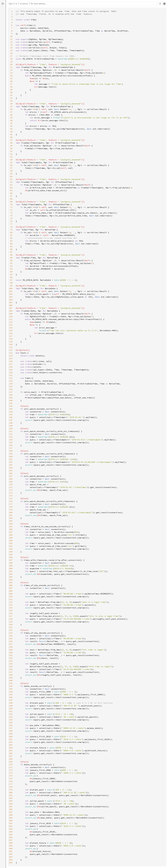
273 (11, 773)
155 (11, 442)
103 (11, 297)
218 (11, 619)
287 (11, 812)
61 (11, 179)
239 (11, 678)
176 (11, 501)
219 (11, 622)
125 (11, 358)
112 (11, 322)
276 (11, 781)
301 (11, 851)
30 (11, 92)
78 (11, 227)
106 (11, 305)
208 (11, 591)
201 (11, 571)
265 (11, 751)
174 (11, 496)
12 (11, 42)
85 (11, 246)
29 (11, 90)
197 (11, 560)
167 (11, 476)
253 (11, 717)
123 (11, 353)
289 (11, 818)
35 (11, 106)
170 (11, 484)
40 (11, 120)
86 (11, 249)
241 (11, 683)
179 (11, 510)
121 (11, 347)
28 (11, 87)
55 (11, 162)
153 (11, 437)
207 (11, 588)
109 (11, 314)
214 (11, 608)
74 (11, 216)
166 (11, 473)
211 (11, 599)
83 (11, 241)
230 (11, 652)
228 (11, 647)
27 (11, 84)
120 (11, 344)
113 (11, 325)
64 (11, 188)
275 (11, 779)
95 (11, 274)
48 (11, 143)
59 (11, 174)
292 (11, 826)
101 (11, 291)
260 (11, 736)
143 (11, 409)
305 (11, 863)
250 (11, 708)
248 (11, 703)
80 (11, 232)
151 (11, 431)
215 (11, 610)
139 (11, 398)
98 (11, 283)
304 (11, 860)
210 (11, 596)
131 (11, 375)
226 (11, 641)
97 (11, 280)
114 (11, 328)
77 (11, 224)
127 (11, 364)
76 (11, 221)
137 (11, 392)
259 (11, 734)
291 (11, 823)
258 (11, 731)
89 (11, 258)
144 (11, 412)
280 (11, 793)
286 (11, 809)
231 (11, 655)
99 (11, 286)
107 (11, 308)
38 (11, 115)
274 (11, 776)
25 (11, 78)
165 (11, 470)
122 (11, 350)
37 (11, 112)
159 (11, 454)
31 (11, 95)
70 (11, 204)
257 (11, 728)
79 (11, 230)
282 (11, 798)
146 (11, 417)
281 (11, 795)
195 (11, 554)
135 (11, 386)
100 (11, 288)
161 (11, 459)
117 (11, 336)
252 (11, 714)
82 (11, 238)
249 (11, 706)
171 (11, 487)
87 (11, 252)
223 (11, 633)
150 (11, 428)
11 (11, 39)
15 (11, 50)
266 (11, 753)
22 (11, 70)
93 (11, 269)
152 (11, 434)
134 (11, 384)
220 (11, 624)
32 (11, 98)
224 (11, 636)
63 (11, 185)
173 (11, 493)
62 (11, 182)
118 (11, 339)
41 (11, 123)
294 (11, 832)
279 (11, 790)
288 (11, 815)
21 (11, 67)
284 (11, 804)
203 (11, 577)
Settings (164, 4)
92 (11, 266)
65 (11, 190)
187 (11, 532)
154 (11, 440)
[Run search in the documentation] (83, 4)
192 (11, 546)
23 (11, 73)
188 (11, 535)
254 (11, 720)
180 (11, 512)
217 (11, 616)
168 (11, 479)
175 (11, 498)
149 (11, 426)
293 (11, 829)
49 (11, 146)
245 (11, 694)
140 (11, 400)
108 (11, 311)
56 (11, 165)
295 (11, 835)
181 (11, 515)
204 (11, 580)
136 (11, 389)
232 (11, 658)
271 (11, 767)
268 (11, 759)
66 (11, 193)
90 (11, 260)
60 (11, 176)
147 (11, 420)
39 (11, 118)
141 (11, 403)
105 (11, 302)
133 (11, 381)
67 (11, 196)
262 (11, 742)
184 (11, 524)
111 (11, 319)
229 (11, 650)
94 (11, 272)
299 (11, 846)
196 (11, 557)
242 (11, 686)
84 (11, 244)
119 (11, 342)
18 (11, 59)
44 (11, 132)
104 (11, 300)
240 (11, 680)
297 (11, 840)
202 (11, 574)
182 (11, 518)
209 (11, 594)
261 (11, 739)
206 (11, 585)
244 (11, 692)
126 (11, 361)
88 (11, 255)
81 (11, 235)
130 (11, 372)
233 (11, 661)
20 (11, 64)
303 (11, 857)
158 (11, 451)
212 (11, 602)
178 (11, 507)
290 (11, 821)
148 (11, 423)
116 (11, 333)
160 (11, 456)
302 (11, 854)
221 (11, 627)
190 (11, 540)
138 (11, 395)
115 (11, 330)
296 (11, 837)
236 (11, 669)
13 (11, 45)
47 (11, 140)
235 (11, 666)
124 (11, 356)
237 (11, 672)
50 (11, 148)
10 (11, 36)
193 (11, 549)
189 (11, 538)
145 (11, 414)
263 (11, 745)
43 (11, 129)
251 (11, 711)
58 (11, 171)
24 (11, 76)
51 (11, 151)
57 (11, 168)
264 (11, 748)
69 (11, 202)
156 (11, 445)
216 (11, 613)
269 (11, 762)
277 (11, 784)
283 (11, 801)
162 (11, 462)
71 (11, 207)
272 (11, 770)
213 (11, 605)
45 (11, 134)
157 (11, 448)
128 (11, 367)
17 (11, 56)
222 (11, 630)
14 (11, 48)
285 (11, 807)
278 (11, 787)
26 (11, 81)
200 (11, 568)
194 (11, 552)
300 (11, 849)
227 (11, 644)
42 (11, 126)
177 (11, 504)
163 (11, 465)
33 (11, 101)
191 (11, 543)
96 (11, 277)
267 (11, 756)
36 (11, 109)
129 (11, 370)
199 (11, 566)
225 (11, 638)
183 (11, 521)
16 (11, 53)
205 (11, 582)
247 (11, 700)
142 (11, 406)
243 (11, 689)
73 (11, 213)
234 (11, 664)
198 (11, 563)
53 (11, 157)
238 (11, 675)
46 (11, 137)
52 (11, 154)
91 (11, 263)
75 (11, 218)
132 (11, 378)
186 (11, 529)
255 (11, 722)
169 (11, 482)
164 (11, 468)
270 (11, 765)
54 (11, 160)
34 (11, 104)
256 (11, 725)
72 (11, 210)
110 (11, 316)
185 (11, 526)
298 (11, 843)
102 (11, 294)
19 (11, 62)
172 (11, 490)
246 (11, 697)
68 (11, 199)
